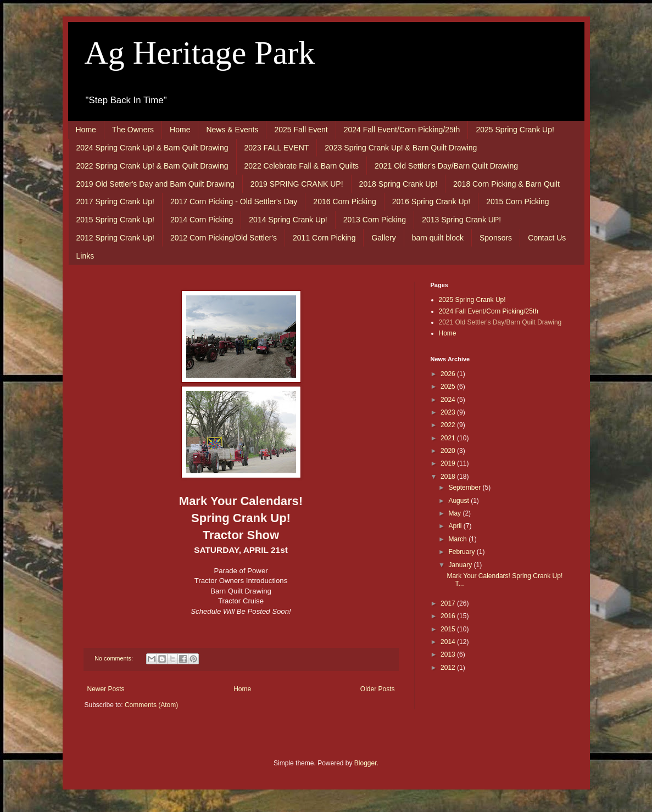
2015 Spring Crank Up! (115, 220)
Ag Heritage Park (200, 53)
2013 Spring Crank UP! (461, 220)
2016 (449, 616)
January (461, 565)
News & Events (232, 130)
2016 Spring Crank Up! (431, 201)
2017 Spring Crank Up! (115, 201)
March (458, 539)
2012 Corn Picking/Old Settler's (224, 238)
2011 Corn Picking (324, 238)
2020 (449, 451)
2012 (449, 668)
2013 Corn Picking (375, 220)
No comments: (115, 658)
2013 (449, 654)
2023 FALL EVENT (277, 148)
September (465, 488)
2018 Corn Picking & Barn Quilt (506, 184)
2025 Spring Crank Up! (515, 130)
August (459, 501)
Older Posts (378, 689)
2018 (449, 477)
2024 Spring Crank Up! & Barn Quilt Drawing (152, 148)
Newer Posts (106, 689)
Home (86, 130)
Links (85, 256)
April (456, 526)
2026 (449, 374)
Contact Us (547, 238)
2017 (449, 603)
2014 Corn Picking (202, 220)
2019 (449, 463)
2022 (449, 425)
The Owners (133, 130)
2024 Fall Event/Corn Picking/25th (402, 130)
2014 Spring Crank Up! (288, 220)
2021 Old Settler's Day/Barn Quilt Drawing (446, 166)
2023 (449, 412)
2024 (449, 400)
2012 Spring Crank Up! (115, 238)
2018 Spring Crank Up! (398, 184)
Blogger (366, 763)
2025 (449, 387)
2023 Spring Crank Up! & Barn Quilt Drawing (401, 148)
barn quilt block (438, 238)
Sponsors (496, 238)
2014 (449, 642)
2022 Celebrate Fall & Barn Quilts (302, 166)
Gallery (383, 238)
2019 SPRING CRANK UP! (297, 184)
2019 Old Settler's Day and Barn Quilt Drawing (155, 184)
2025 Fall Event (301, 130)
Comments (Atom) (151, 705)
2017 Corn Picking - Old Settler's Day (234, 201)
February (462, 552)
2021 (449, 438)
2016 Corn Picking (344, 201)
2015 (449, 629)
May (455, 513)
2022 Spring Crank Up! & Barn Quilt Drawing (152, 166)
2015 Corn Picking (517, 201)
